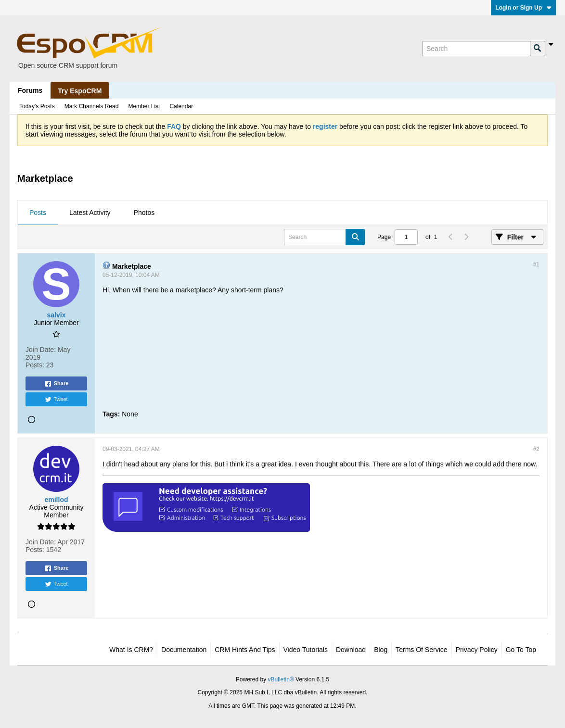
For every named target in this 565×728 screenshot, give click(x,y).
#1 (536, 264)
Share (57, 384)
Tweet (56, 400)
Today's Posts (37, 106)
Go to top (521, 650)
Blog (381, 650)
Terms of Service (421, 650)
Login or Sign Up (523, 8)
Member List (144, 106)
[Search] (476, 49)
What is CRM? (131, 650)
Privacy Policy (477, 650)
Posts (38, 213)
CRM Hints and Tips (245, 650)
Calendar (181, 106)
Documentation (184, 650)
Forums (30, 90)
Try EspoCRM (80, 91)
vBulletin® (281, 679)
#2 (536, 449)
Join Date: (41, 350)
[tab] (38, 213)
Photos (144, 213)
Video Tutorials (306, 650)
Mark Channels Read (92, 106)
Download (351, 650)
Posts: (35, 365)
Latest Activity (90, 213)
